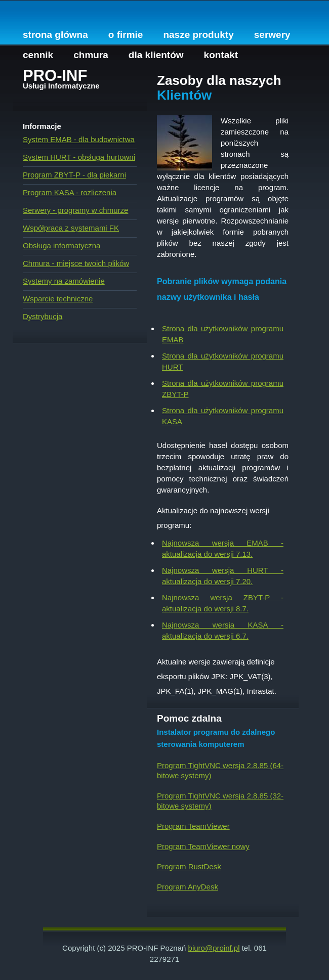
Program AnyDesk (188, 887)
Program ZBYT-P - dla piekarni (74, 175)
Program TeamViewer (193, 826)
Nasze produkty (198, 35)
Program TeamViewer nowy (203, 846)
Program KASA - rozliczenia (70, 192)
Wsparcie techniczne (58, 299)
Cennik (38, 55)
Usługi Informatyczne (61, 86)
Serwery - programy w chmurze (75, 210)
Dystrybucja (43, 316)
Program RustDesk (189, 866)
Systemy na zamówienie (64, 281)
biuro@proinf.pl (214, 948)
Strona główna (55, 35)
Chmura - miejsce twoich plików (76, 263)
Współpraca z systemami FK (71, 228)
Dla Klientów (156, 55)
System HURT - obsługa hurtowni (79, 157)
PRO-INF (55, 76)
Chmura (91, 55)
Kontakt (221, 55)
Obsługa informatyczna (61, 246)
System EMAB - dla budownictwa (79, 139)
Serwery (272, 35)
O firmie (126, 35)
